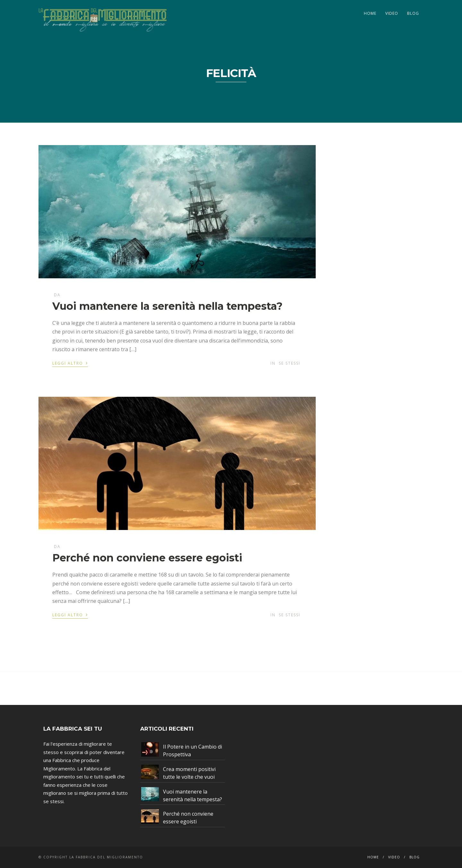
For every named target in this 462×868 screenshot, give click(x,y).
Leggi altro (70, 363)
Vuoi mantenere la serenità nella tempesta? (167, 306)
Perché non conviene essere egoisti (147, 558)
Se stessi (290, 363)
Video (392, 13)
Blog (413, 13)
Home (370, 13)
